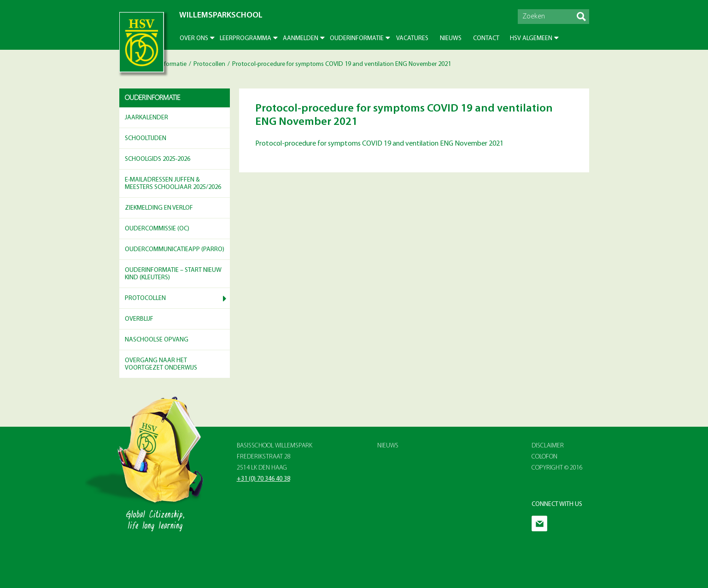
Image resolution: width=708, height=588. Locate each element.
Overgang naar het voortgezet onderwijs (161, 365)
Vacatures (412, 38)
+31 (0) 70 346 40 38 (263, 479)
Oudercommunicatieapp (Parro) (175, 250)
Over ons (194, 38)
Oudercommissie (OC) (157, 229)
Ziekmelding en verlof (159, 208)
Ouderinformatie (357, 38)
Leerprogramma (246, 38)
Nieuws (451, 38)
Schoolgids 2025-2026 (158, 159)
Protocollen (209, 64)
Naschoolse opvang (157, 340)
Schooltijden (146, 138)
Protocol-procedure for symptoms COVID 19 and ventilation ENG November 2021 (379, 144)
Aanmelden (301, 38)
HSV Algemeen (531, 38)
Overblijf (139, 319)
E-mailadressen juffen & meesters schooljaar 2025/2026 (173, 184)
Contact (486, 38)
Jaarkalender (146, 118)
